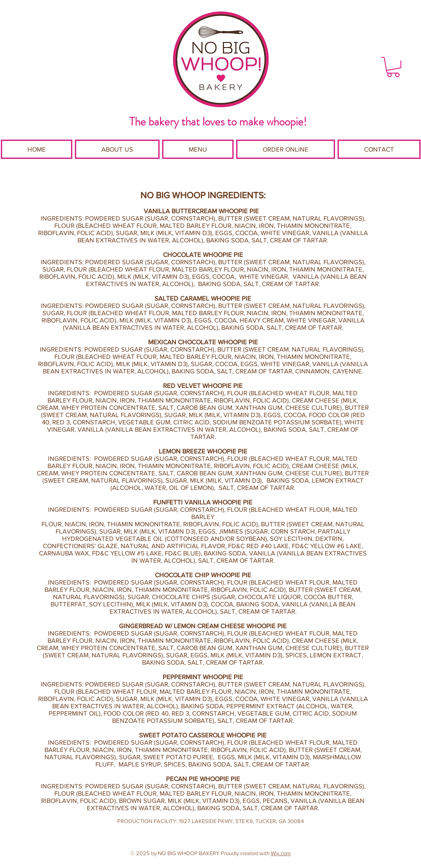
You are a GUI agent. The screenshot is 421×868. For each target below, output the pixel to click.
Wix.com (281, 853)
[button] (393, 67)
